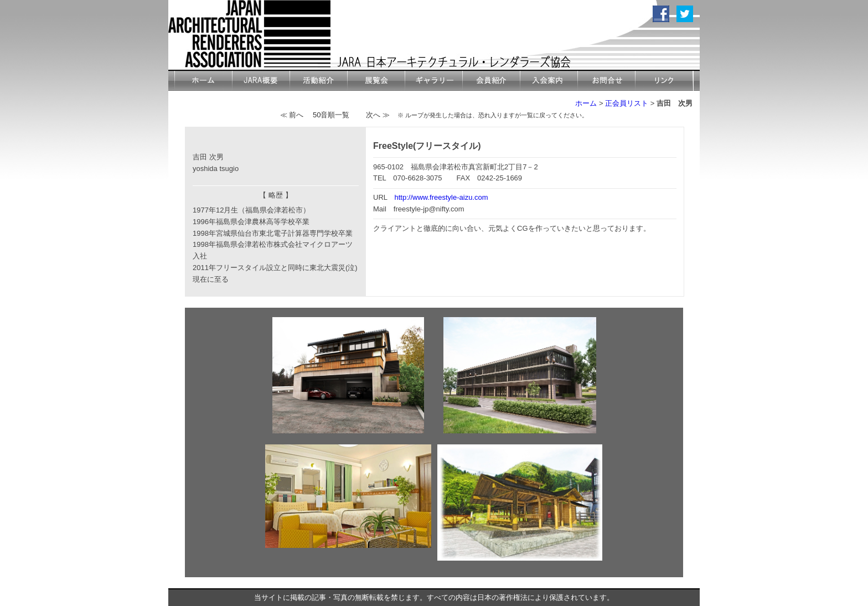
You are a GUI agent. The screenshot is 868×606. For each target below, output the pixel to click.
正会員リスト (627, 103)
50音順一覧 (331, 115)
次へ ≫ (378, 115)
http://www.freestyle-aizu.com (441, 197)
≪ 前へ (292, 115)
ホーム (586, 103)
